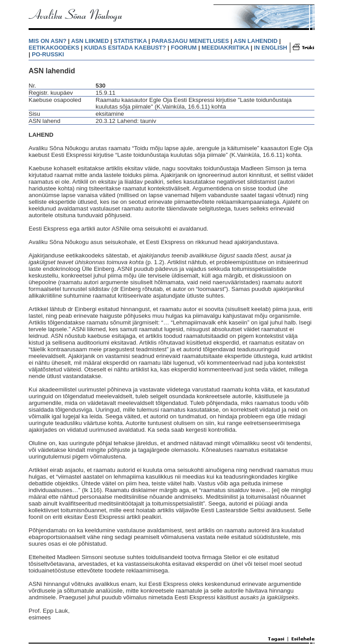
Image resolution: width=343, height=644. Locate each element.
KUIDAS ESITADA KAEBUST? (125, 48)
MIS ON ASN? (48, 41)
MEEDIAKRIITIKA (225, 48)
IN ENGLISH (271, 48)
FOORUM (184, 48)
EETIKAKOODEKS (54, 48)
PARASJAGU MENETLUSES (190, 41)
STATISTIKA (130, 41)
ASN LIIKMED (90, 41)
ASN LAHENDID (255, 41)
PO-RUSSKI (48, 54)
